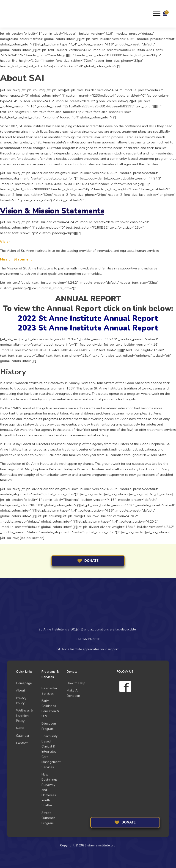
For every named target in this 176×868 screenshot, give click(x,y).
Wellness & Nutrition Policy (25, 716)
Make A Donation (73, 693)
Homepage (24, 683)
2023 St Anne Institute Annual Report (88, 328)
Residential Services (50, 691)
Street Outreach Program (48, 818)
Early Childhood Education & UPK (50, 708)
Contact (22, 743)
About (21, 690)
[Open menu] (157, 14)
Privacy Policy (21, 701)
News (20, 728)
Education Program (49, 726)
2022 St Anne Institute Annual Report (88, 318)
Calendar (23, 736)
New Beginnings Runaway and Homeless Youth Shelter (49, 790)
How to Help (76, 683)
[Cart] (165, 14)
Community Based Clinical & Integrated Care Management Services (51, 752)
